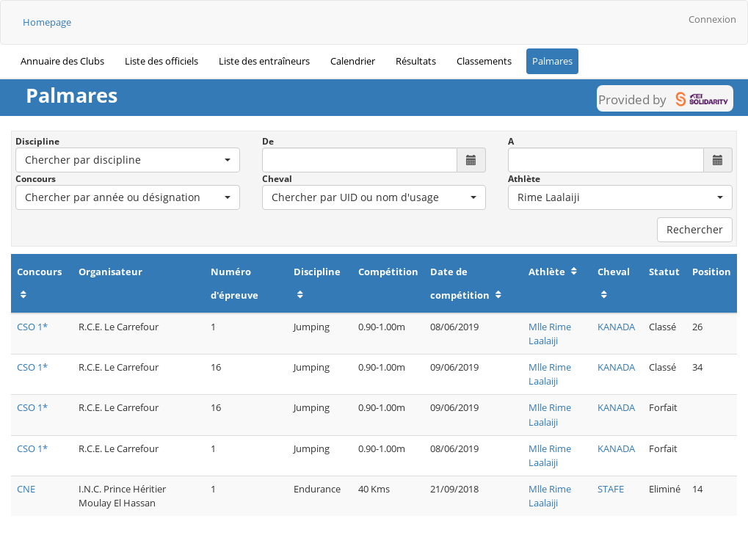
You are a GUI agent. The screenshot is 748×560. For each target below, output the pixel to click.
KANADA (616, 327)
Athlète (524, 179)
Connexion (712, 19)
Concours (36, 179)
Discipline (37, 141)
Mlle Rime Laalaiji (550, 334)
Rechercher (695, 229)
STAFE (611, 489)
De (268, 141)
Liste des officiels (161, 61)
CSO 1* (32, 327)
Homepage (47, 22)
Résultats (416, 61)
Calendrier (353, 61)
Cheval (277, 179)
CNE (26, 489)
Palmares (552, 61)
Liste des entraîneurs (264, 61)
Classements (484, 61)
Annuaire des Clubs (62, 61)
